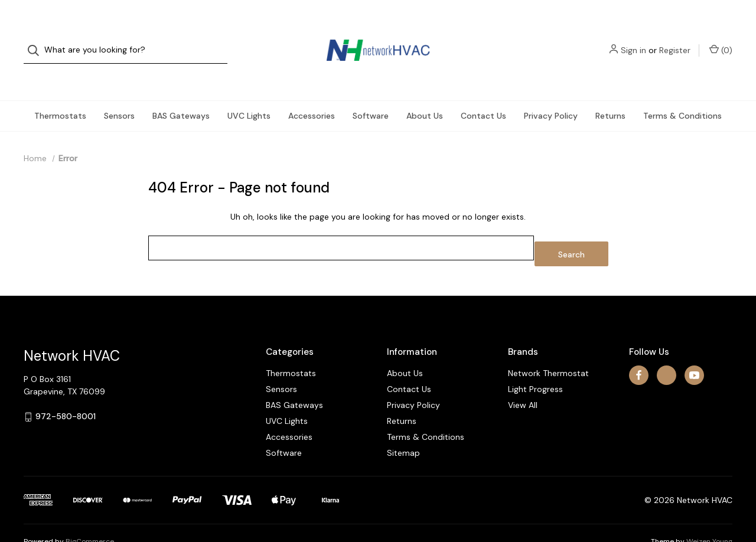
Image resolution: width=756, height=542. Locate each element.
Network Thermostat (548, 344)
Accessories (312, 92)
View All (523, 376)
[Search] (37, 39)
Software (371, 92)
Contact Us (483, 92)
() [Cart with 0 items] (721, 38)
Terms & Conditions (682, 92)
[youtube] (694, 346)
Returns (610, 92)
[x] (667, 346)
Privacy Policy (551, 92)
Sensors (119, 92)
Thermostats (60, 92)
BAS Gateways (181, 92)
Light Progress (535, 360)
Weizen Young (709, 512)
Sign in (633, 38)
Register (675, 38)
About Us (425, 92)
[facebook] (639, 346)
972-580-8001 (66, 387)
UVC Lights (249, 92)
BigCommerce (90, 512)
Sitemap (403, 423)
